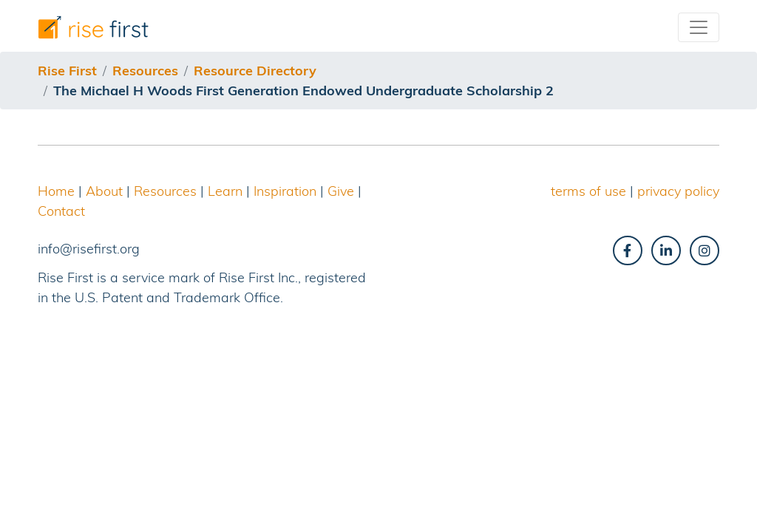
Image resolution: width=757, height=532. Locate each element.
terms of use (588, 191)
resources (145, 71)
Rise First (67, 71)
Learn (225, 191)
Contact (61, 211)
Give (341, 191)
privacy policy (678, 191)
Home (56, 191)
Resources (165, 191)
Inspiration (285, 191)
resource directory (255, 71)
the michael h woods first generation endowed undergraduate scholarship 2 (303, 91)
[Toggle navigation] (699, 27)
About (104, 191)
